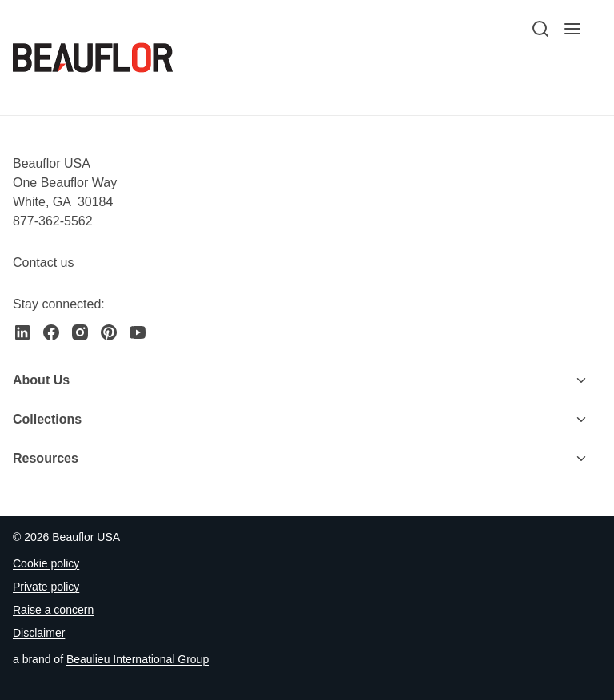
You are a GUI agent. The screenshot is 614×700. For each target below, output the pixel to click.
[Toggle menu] (581, 380)
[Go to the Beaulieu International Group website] (138, 660)
